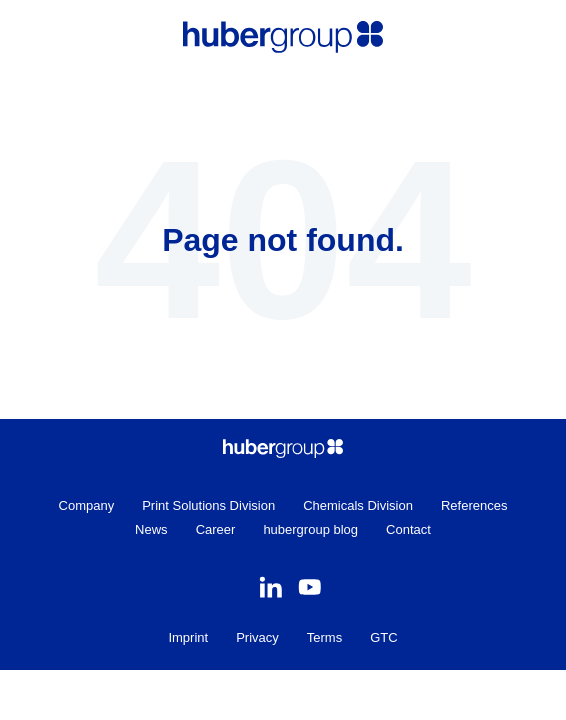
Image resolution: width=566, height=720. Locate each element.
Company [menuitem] (87, 505)
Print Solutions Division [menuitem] (208, 505)
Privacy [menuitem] (257, 637)
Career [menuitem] (216, 529)
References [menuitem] (474, 505)
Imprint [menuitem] (188, 637)
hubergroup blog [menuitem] (310, 529)
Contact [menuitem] (408, 529)
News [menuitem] (151, 529)
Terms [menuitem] (324, 637)
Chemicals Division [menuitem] (358, 505)
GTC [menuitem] (383, 637)
